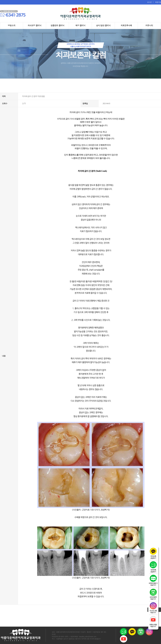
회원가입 (157, 2)
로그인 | (151, 2)
